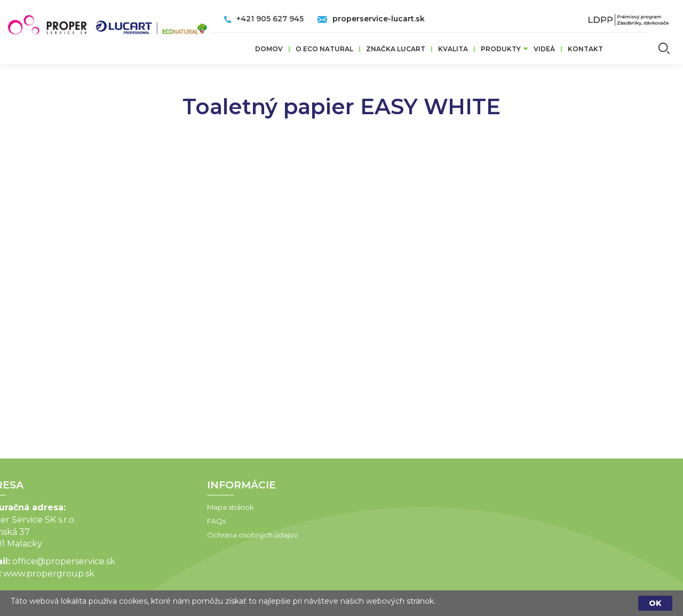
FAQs (149, 521)
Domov (269, 49)
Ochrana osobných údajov (185, 535)
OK (655, 603)
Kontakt (585, 49)
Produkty (501, 49)
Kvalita (453, 49)
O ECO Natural (324, 49)
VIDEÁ (544, 49)
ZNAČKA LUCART (396, 49)
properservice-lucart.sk (379, 19)
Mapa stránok (163, 507)
